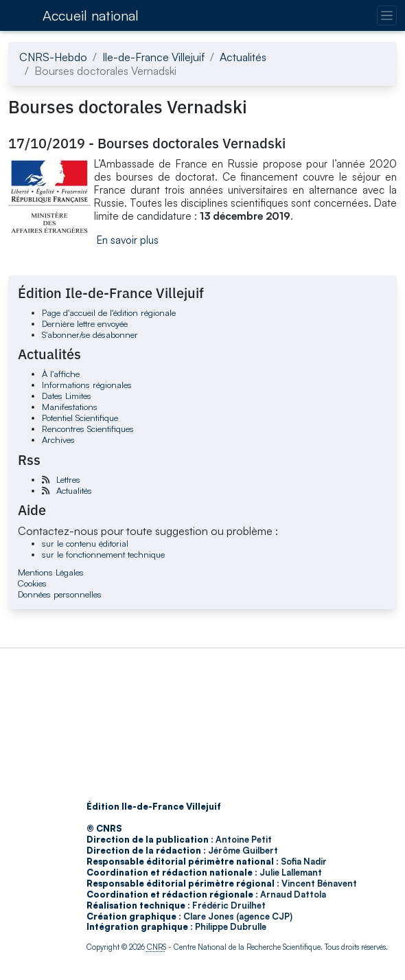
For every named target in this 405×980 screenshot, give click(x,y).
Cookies (32, 583)
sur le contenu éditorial (85, 543)
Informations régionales (87, 385)
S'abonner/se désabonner (90, 334)
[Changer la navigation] (387, 15)
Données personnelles (60, 594)
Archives (58, 440)
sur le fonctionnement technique (103, 554)
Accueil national (91, 15)
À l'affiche (61, 374)
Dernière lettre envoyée (85, 323)
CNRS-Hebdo (53, 57)
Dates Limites (67, 396)
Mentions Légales (51, 572)
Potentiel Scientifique (80, 418)
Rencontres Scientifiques (88, 429)
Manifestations (70, 407)
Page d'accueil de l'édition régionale (109, 312)
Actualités (243, 57)
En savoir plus (128, 240)
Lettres (68, 479)
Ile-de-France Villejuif (153, 57)
